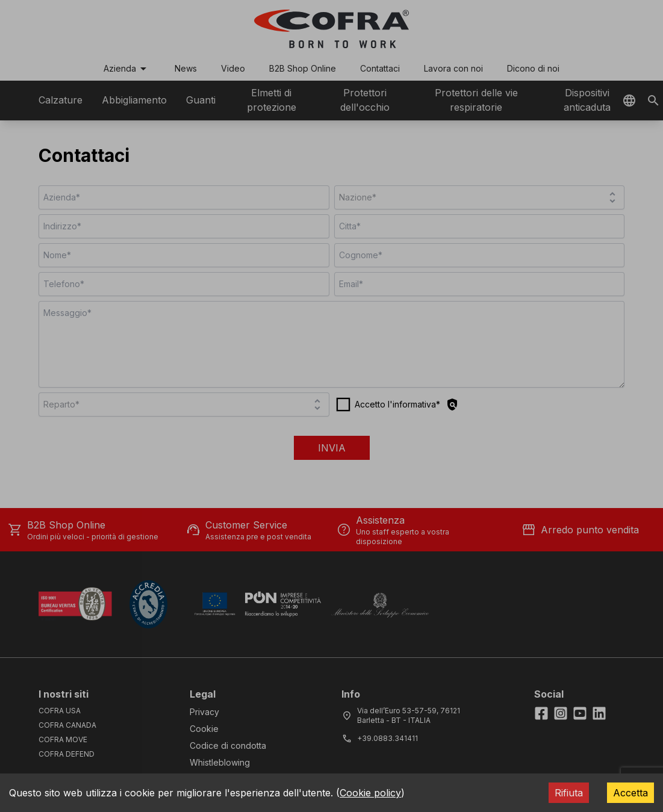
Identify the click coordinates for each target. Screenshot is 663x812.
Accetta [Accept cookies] (630, 793)
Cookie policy (370, 793)
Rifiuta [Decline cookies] (569, 793)
